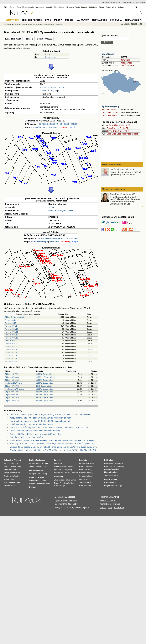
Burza (56, 463)
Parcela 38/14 (10, 320)
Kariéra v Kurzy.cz (108, 500)
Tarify (78, 7)
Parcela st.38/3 (11, 344)
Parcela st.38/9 (11, 361)
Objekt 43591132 (12, 380)
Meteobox (130, 2)
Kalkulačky (83, 20)
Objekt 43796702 (12, 386)
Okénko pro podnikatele (114, 189)
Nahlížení (29, 39)
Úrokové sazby (35, 463)
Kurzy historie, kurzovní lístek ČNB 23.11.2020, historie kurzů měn (40, 418)
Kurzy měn (39, 7)
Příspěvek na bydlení (12, 473)
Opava (48, 54)
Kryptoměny (59, 473)
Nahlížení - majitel (48, 90)
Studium (143, 2)
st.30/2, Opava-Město (45, 380)
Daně (48, 20)
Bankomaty (41, 460)
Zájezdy (118, 2)
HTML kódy (119, 507)
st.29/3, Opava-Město (45, 395)
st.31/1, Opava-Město (45, 389)
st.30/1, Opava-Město (45, 383)
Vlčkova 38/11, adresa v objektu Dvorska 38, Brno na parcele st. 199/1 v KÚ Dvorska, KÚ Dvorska (54, 447)
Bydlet (137, 2)
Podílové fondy (68, 466)
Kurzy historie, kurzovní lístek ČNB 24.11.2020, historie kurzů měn (40, 421)
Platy (45, 474)
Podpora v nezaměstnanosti (40, 484)
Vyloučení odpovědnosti (66, 500)
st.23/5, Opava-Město (45, 398)
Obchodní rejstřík (108, 2)
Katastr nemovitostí (110, 112)
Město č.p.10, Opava (13, 383)
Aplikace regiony (110, 106)
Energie (84, 7)
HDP (66, 470)
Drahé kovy (59, 477)
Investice (58, 460)
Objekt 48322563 (12, 401)
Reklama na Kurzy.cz (110, 497)
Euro (40, 466)
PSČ (92, 463)
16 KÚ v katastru (128, 66)
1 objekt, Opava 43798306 (52, 87)
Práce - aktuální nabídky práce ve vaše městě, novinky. (35, 431)
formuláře (88, 486)
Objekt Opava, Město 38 (15, 317)
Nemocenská (34, 481)
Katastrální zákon (109, 115)
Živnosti (117, 125)
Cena (111, 463)
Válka (114, 7)
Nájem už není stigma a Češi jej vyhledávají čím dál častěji (125, 173)
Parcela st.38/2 (11, 341)
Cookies (71, 497)
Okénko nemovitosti (112, 164)
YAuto (124, 2)
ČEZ (62, 463)
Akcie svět (30, 7)
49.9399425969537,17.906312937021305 (58, 124)
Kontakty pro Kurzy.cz (110, 504)
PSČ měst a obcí (109, 110)
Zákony (102, 7)
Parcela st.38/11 (11, 332)
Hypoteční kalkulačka (12, 482)
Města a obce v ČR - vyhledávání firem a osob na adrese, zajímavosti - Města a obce (49, 427)
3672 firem (125, 60)
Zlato (56, 7)
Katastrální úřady (86, 470)
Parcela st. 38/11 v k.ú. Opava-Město (27, 437)
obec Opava (108, 54)
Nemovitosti (16, 24)
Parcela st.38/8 (11, 359)
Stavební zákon (85, 482)
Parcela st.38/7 (11, 355)
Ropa (56, 483)
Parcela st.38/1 (11, 326)
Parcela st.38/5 (11, 350)
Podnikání (83, 460)
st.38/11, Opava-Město (45, 377)
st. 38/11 (52, 207)
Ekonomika (116, 20)
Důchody (32, 487)
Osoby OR (126, 125)
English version (110, 479)
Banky (32, 460)
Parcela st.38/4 (11, 347)
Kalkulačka (93, 7)
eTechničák (114, 469)
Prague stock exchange (113, 486)
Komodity (49, 7)
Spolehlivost (119, 463)
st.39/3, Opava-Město (45, 392)
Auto (106, 463)
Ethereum (74, 473)
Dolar (45, 466)
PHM (62, 483)
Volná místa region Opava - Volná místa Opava (31, 424)
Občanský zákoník (86, 476)
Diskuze (121, 7)
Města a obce (99, 20)
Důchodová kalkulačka (13, 466)
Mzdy (70, 470)
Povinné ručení (10, 486)
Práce (108, 7)
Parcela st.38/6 (11, 353)
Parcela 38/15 (10, 323)
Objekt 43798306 (12, 377)
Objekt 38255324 (12, 392)
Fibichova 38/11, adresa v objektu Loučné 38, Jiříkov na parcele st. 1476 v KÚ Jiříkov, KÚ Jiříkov (54, 450)
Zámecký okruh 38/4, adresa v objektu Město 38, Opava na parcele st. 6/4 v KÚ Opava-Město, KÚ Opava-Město (54, 444)
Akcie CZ (20, 7)
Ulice (114, 134)
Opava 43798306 (45, 39)
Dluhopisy (58, 466)
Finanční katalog (110, 472)
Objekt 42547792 (12, 374)
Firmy (111, 125)
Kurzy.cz (7, 24)
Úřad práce (33, 474)
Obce (109, 134)
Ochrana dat (61, 497)
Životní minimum (10, 479)
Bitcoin (62, 7)
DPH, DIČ (69, 20)
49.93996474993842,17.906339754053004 (58, 238)
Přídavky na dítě (10, 470)
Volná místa (40, 470)
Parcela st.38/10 (11, 329)
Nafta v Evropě (60, 486)
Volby (106, 475)
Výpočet (18, 460)
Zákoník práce (85, 479)
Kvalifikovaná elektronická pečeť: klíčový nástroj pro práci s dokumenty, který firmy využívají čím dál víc (126, 200)
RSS (110, 507)
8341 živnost (126, 63)
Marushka (53, 127)
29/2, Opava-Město (44, 386)
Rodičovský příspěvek (12, 476)
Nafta (73, 483)
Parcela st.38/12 (11, 335)
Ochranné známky (135, 20)
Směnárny (33, 466)
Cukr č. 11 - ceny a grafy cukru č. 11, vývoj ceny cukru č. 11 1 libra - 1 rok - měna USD (50, 415)
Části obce (121, 134)
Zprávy (13, 7)
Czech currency (110, 482)
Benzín (67, 483)
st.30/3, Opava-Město (45, 374)
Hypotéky (70, 7)
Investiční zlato (64, 480)
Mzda (40, 474)
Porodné (43, 481)
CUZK (61, 90)
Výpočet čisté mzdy (11, 463)
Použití (103, 507)
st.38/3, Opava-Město (45, 401)
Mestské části (132, 134)
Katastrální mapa (13, 39)
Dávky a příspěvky (36, 477)
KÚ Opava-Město (48, 24)
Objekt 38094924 (12, 395)
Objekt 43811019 (12, 398)
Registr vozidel (110, 466)
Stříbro (73, 480)
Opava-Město (50, 57)
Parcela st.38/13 (11, 338)
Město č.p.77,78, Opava (14, 389)
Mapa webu (113, 475)
